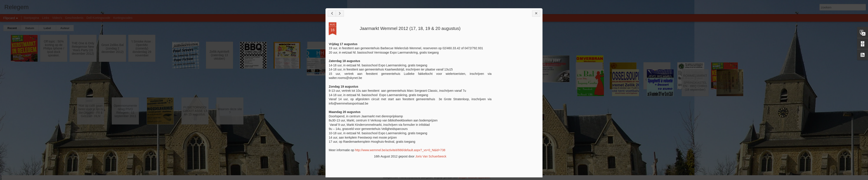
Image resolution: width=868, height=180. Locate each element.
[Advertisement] (515, 91)
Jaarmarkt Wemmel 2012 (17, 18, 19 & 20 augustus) (410, 28)
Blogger (463, 178)
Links (46, 18)
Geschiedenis (74, 18)
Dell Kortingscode (98, 18)
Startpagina (31, 18)
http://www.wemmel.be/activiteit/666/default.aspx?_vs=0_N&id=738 (400, 150)
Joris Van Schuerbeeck (431, 156)
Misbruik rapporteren (479, 178)
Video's (57, 18)
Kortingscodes (123, 18)
